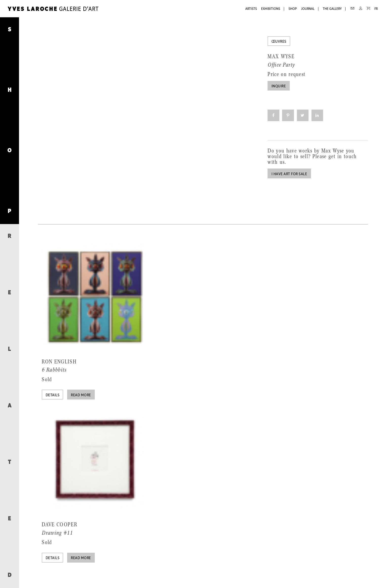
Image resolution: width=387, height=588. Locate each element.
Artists (251, 9)
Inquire (279, 86)
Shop (293, 9)
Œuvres (279, 42)
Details (53, 395)
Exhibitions (271, 9)
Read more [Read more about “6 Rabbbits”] (81, 395)
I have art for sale (289, 174)
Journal (308, 9)
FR (376, 9)
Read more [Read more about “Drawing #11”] (81, 558)
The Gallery (332, 9)
